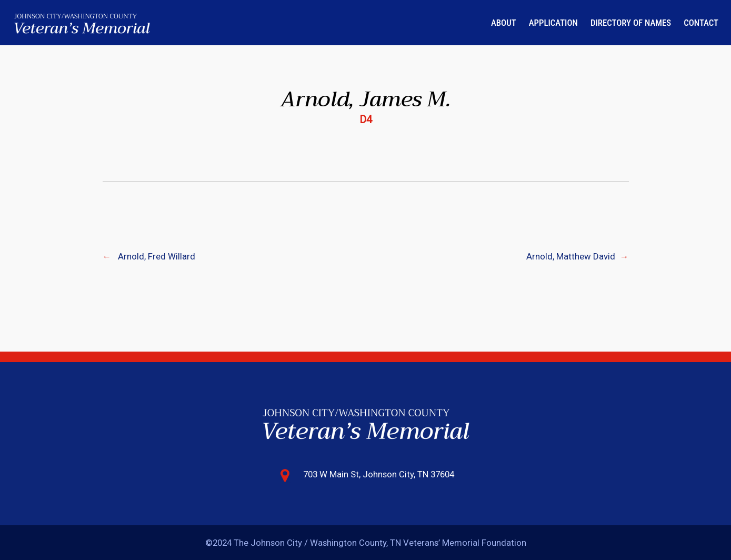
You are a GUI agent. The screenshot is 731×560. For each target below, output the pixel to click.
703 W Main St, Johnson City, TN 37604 (379, 474)
